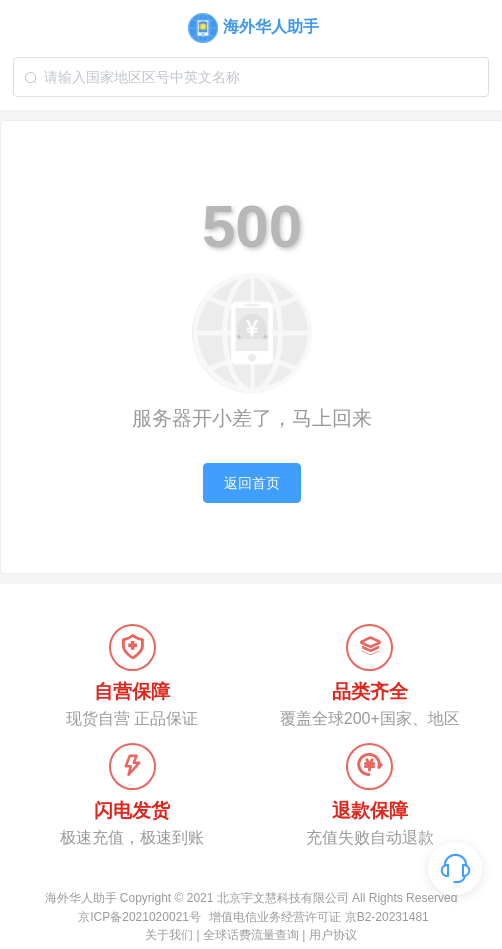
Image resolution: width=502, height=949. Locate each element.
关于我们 (169, 935)
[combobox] (250, 77)
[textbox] (250, 77)
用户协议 (333, 935)
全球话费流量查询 (251, 935)
